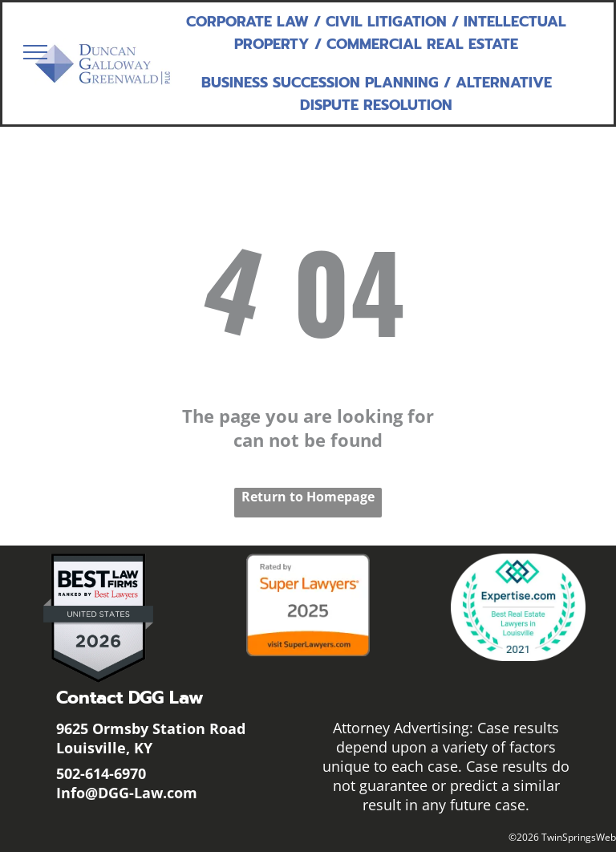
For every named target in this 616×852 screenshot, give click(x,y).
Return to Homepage (308, 497)
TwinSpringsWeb (579, 837)
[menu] (35, 52)
